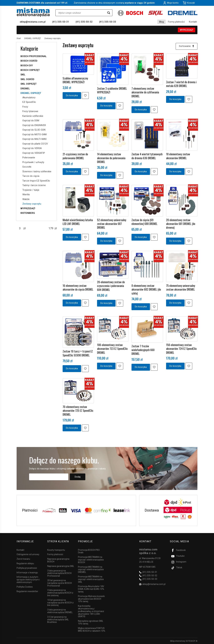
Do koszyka (72, 95)
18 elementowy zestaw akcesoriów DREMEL (178, 156)
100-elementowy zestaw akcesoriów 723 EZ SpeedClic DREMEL (112, 349)
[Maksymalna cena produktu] (51, 228)
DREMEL (25, 89)
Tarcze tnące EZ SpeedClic (36, 181)
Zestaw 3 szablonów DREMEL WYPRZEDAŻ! (112, 90)
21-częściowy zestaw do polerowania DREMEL (75, 156)
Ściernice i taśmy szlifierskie (37, 171)
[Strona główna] (33, 12)
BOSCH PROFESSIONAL (34, 56)
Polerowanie (29, 158)
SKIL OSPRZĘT (29, 84)
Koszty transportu (56, 550)
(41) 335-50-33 (108, 22)
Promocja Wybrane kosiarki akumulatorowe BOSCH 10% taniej (91, 599)
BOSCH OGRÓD (29, 61)
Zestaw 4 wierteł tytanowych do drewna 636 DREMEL (147, 156)
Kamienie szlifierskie (33, 116)
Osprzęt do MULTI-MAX (34, 139)
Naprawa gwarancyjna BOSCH (58, 560)
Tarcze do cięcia (31, 176)
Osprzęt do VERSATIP (34, 153)
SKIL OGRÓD (27, 79)
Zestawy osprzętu (32, 204)
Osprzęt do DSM (31, 121)
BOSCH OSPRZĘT (30, 70)
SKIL (23, 75)
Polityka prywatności (27, 568)
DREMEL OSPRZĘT (31, 93)
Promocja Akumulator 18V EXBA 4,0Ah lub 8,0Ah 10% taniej (91, 589)
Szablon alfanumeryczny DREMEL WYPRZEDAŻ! (75, 80)
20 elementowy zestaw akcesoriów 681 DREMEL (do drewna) (181, 224)
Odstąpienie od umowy (28, 554)
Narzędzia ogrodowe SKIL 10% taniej (91, 622)
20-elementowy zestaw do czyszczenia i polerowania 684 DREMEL (111, 286)
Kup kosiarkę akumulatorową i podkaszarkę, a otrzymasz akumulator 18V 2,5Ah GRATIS (91, 611)
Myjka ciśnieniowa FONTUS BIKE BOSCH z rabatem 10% (92, 629)
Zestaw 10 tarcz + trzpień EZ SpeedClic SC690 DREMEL (78, 353)
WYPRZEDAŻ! (187, 30)
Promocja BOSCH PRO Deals (89, 551)
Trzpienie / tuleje (31, 190)
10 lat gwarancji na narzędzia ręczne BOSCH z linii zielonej (60, 602)
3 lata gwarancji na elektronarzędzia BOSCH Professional (59, 573)
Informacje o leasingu (27, 572)
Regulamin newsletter (27, 591)
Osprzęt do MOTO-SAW (35, 134)
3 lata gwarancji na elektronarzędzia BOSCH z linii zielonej (60, 593)
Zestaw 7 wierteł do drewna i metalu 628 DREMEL (181, 84)
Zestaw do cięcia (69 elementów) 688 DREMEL (144, 222)
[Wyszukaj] (109, 13)
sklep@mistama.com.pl (33, 22)
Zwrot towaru (23, 559)
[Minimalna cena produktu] (20, 228)
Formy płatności (176, 22)
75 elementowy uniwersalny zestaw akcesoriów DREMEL (181, 287)
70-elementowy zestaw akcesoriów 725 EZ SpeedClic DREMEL (78, 411)
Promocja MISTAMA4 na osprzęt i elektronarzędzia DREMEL (91, 569)
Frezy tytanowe (30, 111)
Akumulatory (29, 97)
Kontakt (193, 22)
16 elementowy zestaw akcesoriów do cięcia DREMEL (78, 287)
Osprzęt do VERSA (32, 148)
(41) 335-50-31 (61, 22)
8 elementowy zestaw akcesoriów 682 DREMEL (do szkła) (146, 289)
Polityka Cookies (25, 587)
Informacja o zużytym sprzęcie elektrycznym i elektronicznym (28, 579)
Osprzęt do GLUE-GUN (34, 130)
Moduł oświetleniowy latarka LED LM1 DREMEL (78, 222)
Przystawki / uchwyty (33, 162)
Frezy (25, 107)
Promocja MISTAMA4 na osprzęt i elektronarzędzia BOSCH (91, 560)
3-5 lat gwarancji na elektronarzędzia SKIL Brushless (58, 619)
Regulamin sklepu (25, 563)
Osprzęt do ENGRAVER (34, 125)
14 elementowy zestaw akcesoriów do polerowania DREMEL (111, 158)
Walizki (26, 199)
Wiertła (26, 195)
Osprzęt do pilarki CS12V (35, 144)
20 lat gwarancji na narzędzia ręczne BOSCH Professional (60, 583)
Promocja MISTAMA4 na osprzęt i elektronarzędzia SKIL (91, 579)
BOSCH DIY (27, 66)
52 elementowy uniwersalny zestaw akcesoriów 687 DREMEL (112, 224)
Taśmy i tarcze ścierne (34, 185)
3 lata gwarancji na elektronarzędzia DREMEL (60, 611)
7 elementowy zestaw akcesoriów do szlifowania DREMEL (145, 92)
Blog (161, 22)
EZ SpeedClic (29, 102)
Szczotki (27, 167)
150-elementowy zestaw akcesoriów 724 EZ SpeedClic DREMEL (181, 349)
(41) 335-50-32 (84, 22)
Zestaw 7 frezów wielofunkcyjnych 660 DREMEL (143, 350)
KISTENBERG (28, 213)
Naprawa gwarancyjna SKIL (61, 566)
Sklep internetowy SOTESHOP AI (184, 641)
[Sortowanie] (186, 46)
